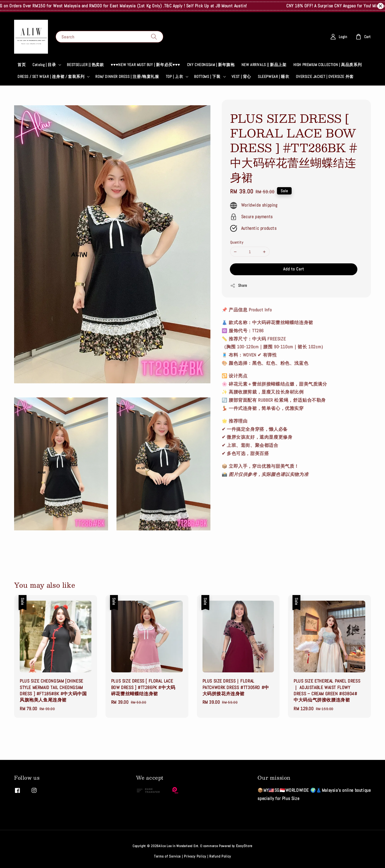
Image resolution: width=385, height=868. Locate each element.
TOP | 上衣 (175, 76)
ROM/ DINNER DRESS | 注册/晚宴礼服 (127, 76)
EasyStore (244, 846)
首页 (22, 65)
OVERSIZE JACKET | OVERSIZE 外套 (325, 76)
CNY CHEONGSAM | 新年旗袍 (211, 65)
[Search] (154, 37)
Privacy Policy (195, 856)
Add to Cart (294, 269)
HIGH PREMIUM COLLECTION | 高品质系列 (328, 65)
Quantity (237, 242)
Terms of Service (167, 856)
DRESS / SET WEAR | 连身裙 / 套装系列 (51, 76)
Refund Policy (220, 856)
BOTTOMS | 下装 (207, 76)
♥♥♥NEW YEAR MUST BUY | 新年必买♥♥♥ (146, 65)
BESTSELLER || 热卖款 (85, 65)
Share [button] (239, 286)
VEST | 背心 (241, 76)
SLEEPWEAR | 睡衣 (273, 76)
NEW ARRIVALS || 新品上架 (264, 65)
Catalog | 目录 (44, 65)
